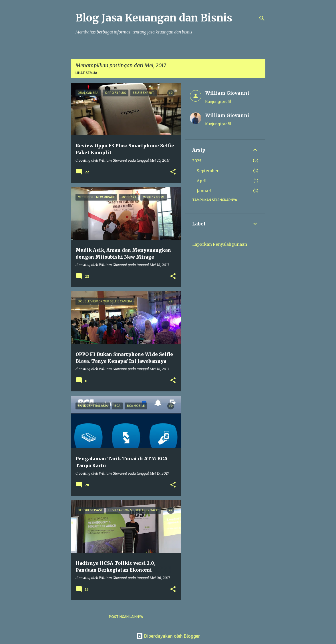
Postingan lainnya (126, 617)
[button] (173, 172)
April (202, 181)
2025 (197, 161)
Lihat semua (86, 73)
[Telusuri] (262, 18)
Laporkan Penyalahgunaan (220, 244)
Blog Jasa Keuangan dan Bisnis (154, 18)
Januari (204, 191)
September (208, 171)
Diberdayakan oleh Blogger (168, 636)
